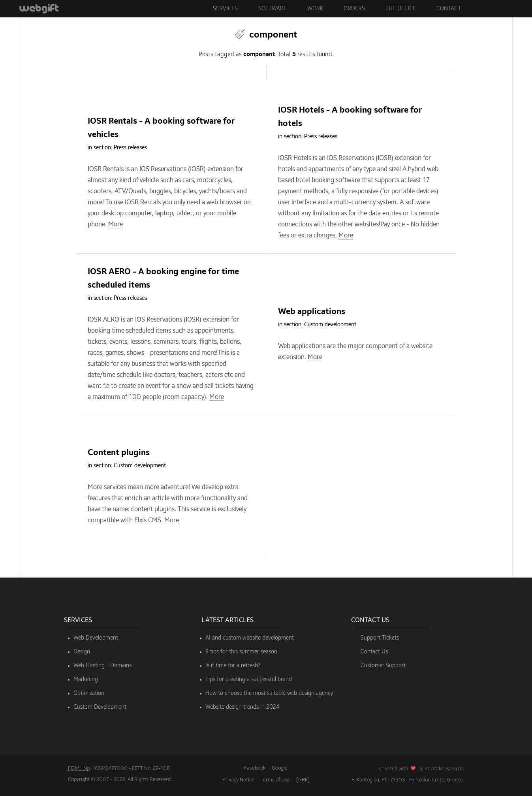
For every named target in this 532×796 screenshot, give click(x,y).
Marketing (86, 679)
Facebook (255, 768)
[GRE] (303, 780)
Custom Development (100, 707)
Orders (354, 9)
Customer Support (383, 666)
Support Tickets (380, 638)
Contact (449, 9)
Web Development (96, 638)
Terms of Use (275, 780)
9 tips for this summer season (241, 652)
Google (280, 768)
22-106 (161, 769)
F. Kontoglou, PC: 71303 (378, 780)
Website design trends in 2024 (242, 707)
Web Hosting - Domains (102, 666)
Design (82, 652)
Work (315, 9)
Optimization (89, 693)
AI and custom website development (250, 638)
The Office (401, 9)
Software (273, 9)
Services (225, 9)
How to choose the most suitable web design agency (269, 693)
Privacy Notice (238, 780)
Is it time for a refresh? (233, 666)
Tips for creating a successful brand (249, 679)
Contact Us (374, 652)
